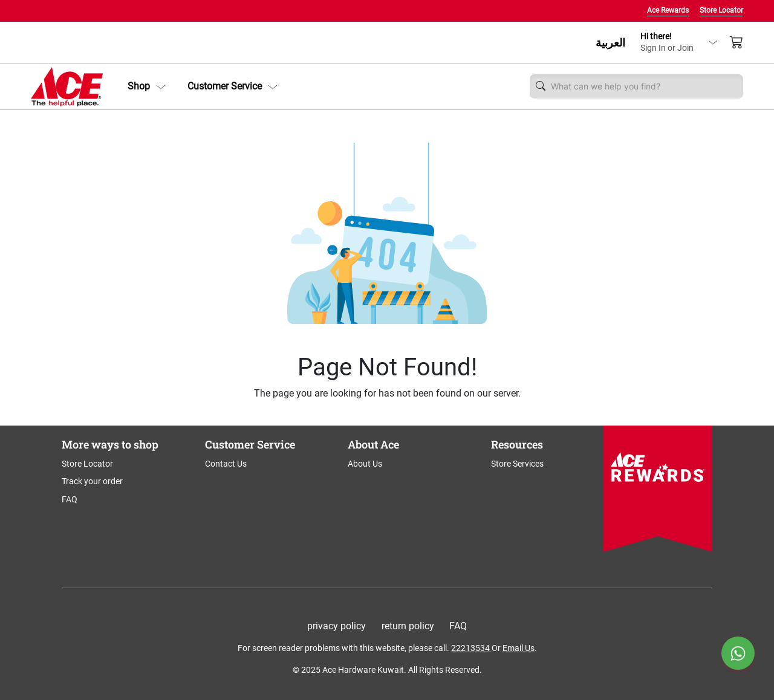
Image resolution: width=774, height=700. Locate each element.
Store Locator (721, 10)
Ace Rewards (668, 10)
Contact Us (226, 464)
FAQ (70, 499)
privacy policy (337, 626)
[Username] (644, 86)
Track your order (92, 481)
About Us (365, 464)
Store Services (517, 464)
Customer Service (233, 86)
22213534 (470, 648)
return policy (408, 626)
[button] (147, 86)
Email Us (519, 648)
